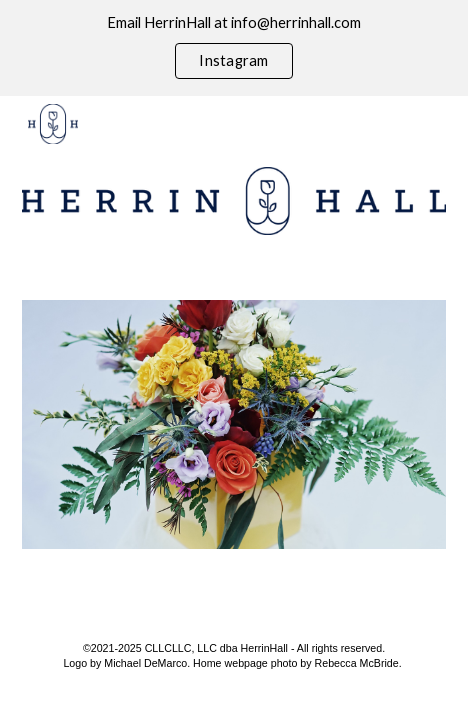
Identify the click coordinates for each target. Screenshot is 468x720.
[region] (234, 48)
